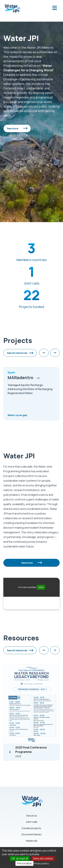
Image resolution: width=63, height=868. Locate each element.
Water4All (32, 841)
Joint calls (32, 822)
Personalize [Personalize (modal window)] (24, 863)
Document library (32, 834)
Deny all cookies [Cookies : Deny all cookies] (43, 858)
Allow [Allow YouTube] (41, 587)
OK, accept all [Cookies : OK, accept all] (20, 858)
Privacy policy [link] (41, 863)
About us (32, 816)
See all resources (17, 353)
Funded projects (32, 828)
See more (13, 128)
